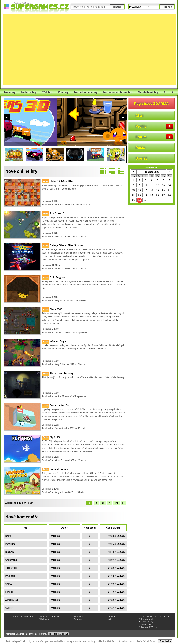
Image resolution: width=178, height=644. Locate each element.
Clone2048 (56, 309)
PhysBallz (10, 576)
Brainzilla (10, 552)
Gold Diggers (58, 277)
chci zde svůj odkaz (58, 634)
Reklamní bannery (50, 616)
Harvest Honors (59, 469)
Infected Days (58, 341)
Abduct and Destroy (62, 373)
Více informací (150, 641)
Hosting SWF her (149, 627)
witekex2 (56, 536)
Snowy (9, 584)
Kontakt (78, 619)
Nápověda (79, 616)
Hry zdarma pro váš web (20, 616)
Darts (8, 536)
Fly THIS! (55, 437)
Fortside (9, 592)
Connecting (11, 560)
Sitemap (111, 616)
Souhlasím (165, 641)
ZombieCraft (12, 600)
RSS (109, 619)
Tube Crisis (11, 568)
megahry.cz (31, 634)
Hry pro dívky (148, 619)
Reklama (45, 619)
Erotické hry (147, 622)
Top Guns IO (57, 213)
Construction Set (60, 405)
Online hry (146, 624)
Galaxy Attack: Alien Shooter (67, 245)
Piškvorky (42, 634)
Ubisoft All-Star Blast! (63, 181)
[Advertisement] (37, 50)
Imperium (10, 544)
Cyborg (9, 608)
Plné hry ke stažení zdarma (155, 616)
